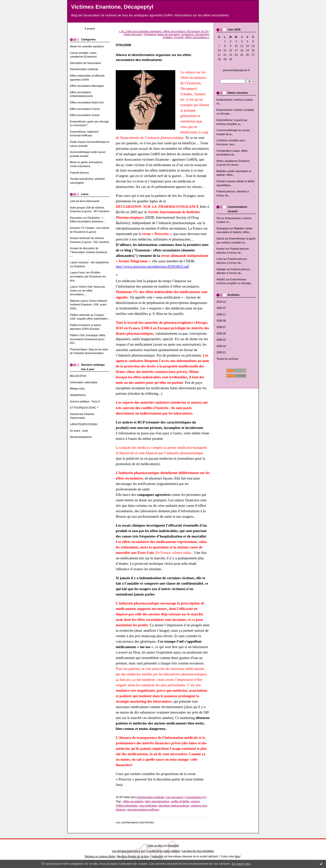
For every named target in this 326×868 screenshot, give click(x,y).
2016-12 (221, 302)
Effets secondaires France (85, 109)
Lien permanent (175, 797)
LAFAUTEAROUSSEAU (84, 424)
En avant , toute (79, 431)
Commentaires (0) (195, 797)
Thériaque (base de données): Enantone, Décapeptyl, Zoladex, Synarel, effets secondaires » (177, 36)
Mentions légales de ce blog (133, 856)
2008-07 (221, 327)
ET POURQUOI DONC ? (84, 408)
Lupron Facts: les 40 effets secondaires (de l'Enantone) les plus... (88, 276)
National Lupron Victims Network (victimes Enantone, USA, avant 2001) (89, 305)
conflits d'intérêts (180, 801)
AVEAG (221, 280)
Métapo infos (77, 389)
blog (237, 856)
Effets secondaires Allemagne (87, 86)
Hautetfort (173, 846)
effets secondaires (133, 801)
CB (218, 218)
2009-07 (221, 308)
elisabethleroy (78, 395)
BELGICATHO (78, 376)
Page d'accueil (132, 34)
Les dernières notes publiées (163, 851)
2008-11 (221, 314)
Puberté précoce (79, 173)
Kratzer (221, 249)
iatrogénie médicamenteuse (174, 806)
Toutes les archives (227, 359)
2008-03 (221, 340)
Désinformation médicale (84, 69)
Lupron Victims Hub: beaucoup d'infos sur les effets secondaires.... (88, 291)
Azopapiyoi (223, 228)
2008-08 (221, 321)
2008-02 (221, 346)
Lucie (220, 259)
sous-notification (148, 806)
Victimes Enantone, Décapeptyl (112, 7)
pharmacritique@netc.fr (236, 70)
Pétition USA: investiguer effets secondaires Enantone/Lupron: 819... (88, 339)
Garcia (220, 239)
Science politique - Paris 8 (85, 402)
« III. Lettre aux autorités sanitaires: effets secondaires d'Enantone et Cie (164, 31)
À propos (90, 29)
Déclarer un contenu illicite (100, 856)
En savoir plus (241, 864)
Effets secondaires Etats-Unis (87, 103)
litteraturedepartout (81, 437)
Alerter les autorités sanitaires (87, 46)
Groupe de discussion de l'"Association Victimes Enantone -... (89, 252)
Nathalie (221, 269)
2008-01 (221, 352)
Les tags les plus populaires (198, 851)
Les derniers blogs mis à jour (129, 851)
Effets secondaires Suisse (85, 115)
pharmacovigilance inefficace (143, 810)
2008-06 (221, 334)
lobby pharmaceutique (157, 801)
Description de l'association (86, 63)
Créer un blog (155, 846)
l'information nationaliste (84, 382)
